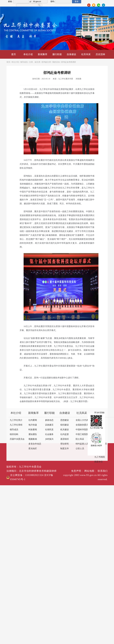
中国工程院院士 (83, 434)
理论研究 (65, 444)
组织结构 (14, 434)
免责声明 (77, 471)
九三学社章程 (16, 425)
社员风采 (86, 54)
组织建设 (65, 425)
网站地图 (91, 471)
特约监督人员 (82, 444)
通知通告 (33, 434)
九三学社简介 (16, 420)
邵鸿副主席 (46, 62)
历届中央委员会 (17, 439)
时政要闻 (33, 430)
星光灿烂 (33, 449)
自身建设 (71, 54)
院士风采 (80, 439)
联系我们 (103, 471)
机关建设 (65, 430)
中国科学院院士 (83, 430)
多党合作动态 (35, 444)
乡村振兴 (49, 439)
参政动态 (49, 420)
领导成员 (24, 62)
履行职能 (57, 54)
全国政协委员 (82, 425)
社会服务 (49, 434)
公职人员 (80, 449)
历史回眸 (100, 54)
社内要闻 (33, 420)
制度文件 (65, 449)
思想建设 (65, 420)
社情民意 (49, 430)
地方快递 (33, 425)
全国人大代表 (82, 420)
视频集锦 (33, 439)
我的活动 (56, 62)
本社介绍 (28, 54)
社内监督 (65, 434)
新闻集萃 (43, 54)
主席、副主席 (35, 62)
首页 (14, 54)
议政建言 (49, 425)
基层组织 (65, 439)
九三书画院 (100, 457)
